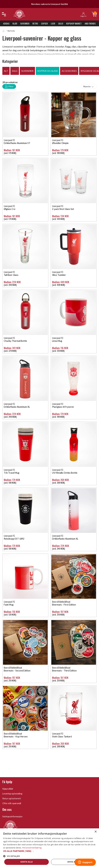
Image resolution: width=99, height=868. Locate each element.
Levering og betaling (12, 794)
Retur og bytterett (12, 798)
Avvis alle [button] (73, 862)
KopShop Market (74, 23)
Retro (35, 23)
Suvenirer (25, 23)
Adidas (6, 23)
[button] (49, 851)
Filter (9, 87)
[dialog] (49, 848)
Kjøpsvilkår (8, 789)
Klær (15, 23)
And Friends (90, 23)
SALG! (61, 23)
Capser (44, 23)
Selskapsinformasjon (12, 816)
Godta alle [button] (27, 862)
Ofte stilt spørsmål (12, 803)
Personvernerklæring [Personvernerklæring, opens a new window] (32, 848)
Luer (53, 23)
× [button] (95, 832)
